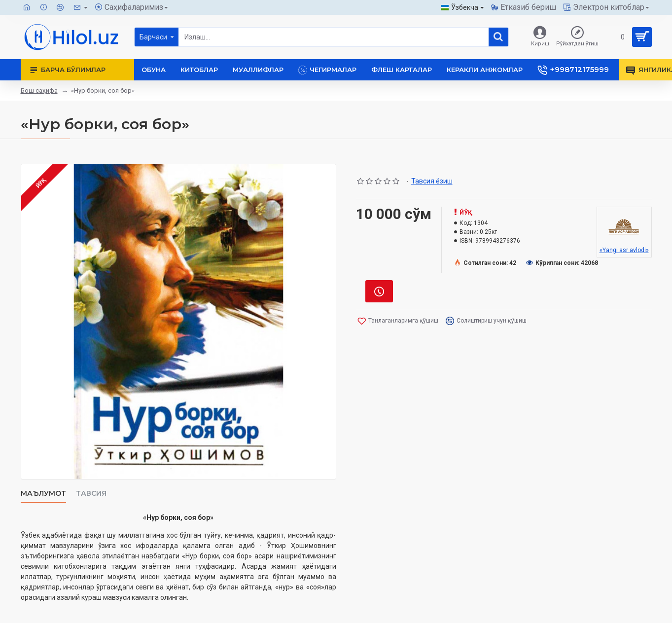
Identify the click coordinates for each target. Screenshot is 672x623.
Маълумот (43, 494)
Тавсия (91, 494)
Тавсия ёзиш (432, 181)
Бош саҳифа (39, 91)
